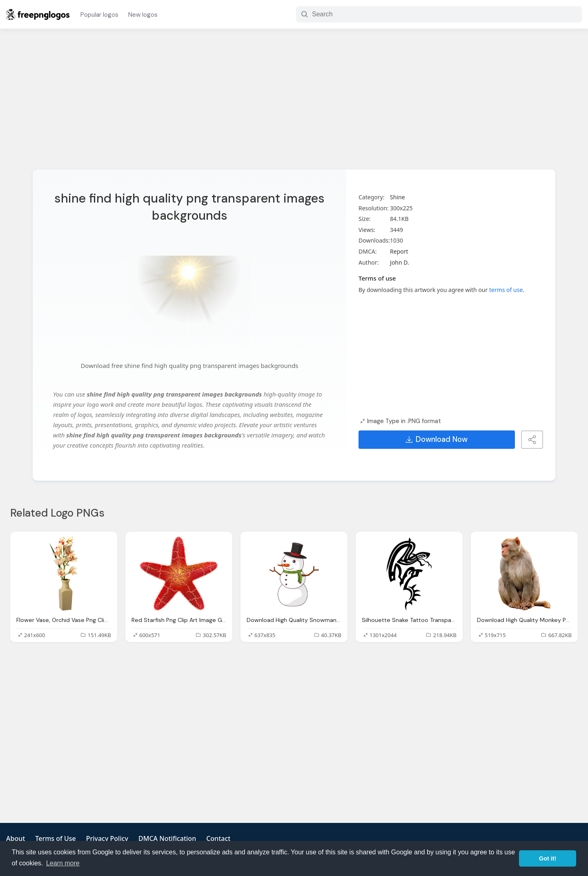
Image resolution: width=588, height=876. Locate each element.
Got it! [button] (548, 858)
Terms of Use (55, 838)
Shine (398, 197)
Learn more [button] (63, 863)
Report (399, 251)
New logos (143, 15)
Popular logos (99, 15)
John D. (400, 262)
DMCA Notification (167, 838)
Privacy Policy (107, 838)
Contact (218, 838)
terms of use (506, 290)
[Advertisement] (294, 104)
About (16, 838)
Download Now (437, 439)
